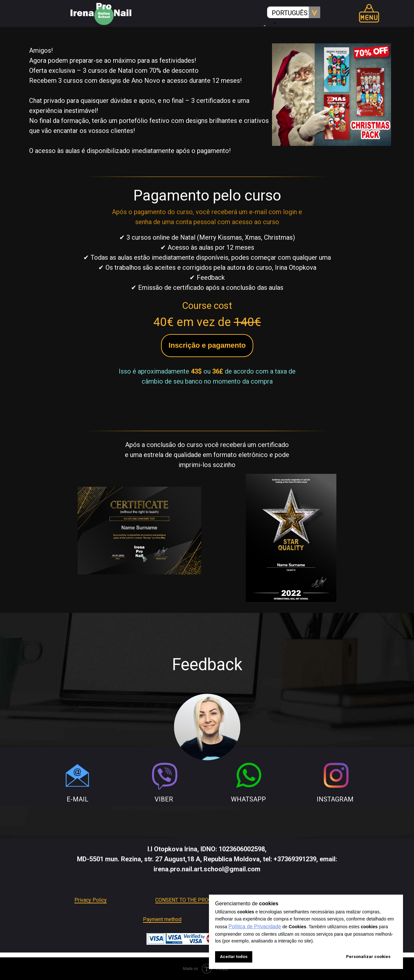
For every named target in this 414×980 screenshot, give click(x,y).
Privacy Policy (91, 900)
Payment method (162, 919)
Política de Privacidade (255, 926)
